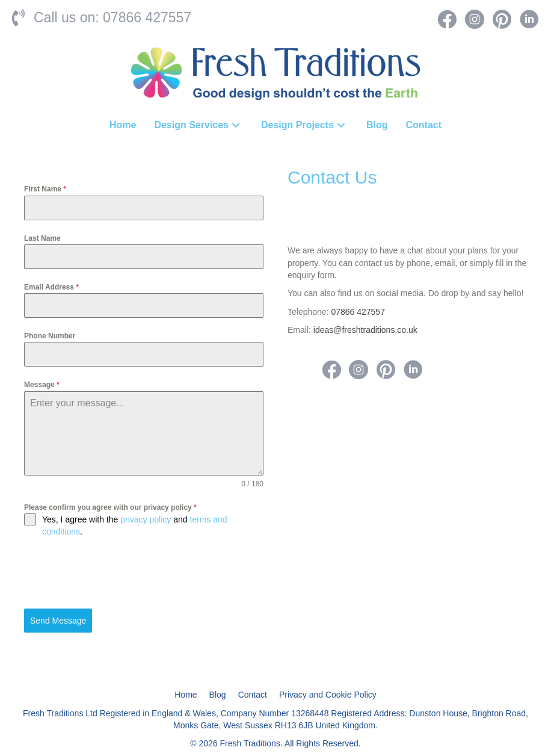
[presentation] (115, 573)
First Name (45, 189)
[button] (236, 125)
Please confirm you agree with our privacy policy (110, 507)
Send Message (58, 621)
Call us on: (68, 17)
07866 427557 (147, 17)
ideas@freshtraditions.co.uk (365, 330)
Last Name (42, 238)
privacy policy (146, 519)
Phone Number (50, 336)
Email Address (51, 287)
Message (42, 385)
